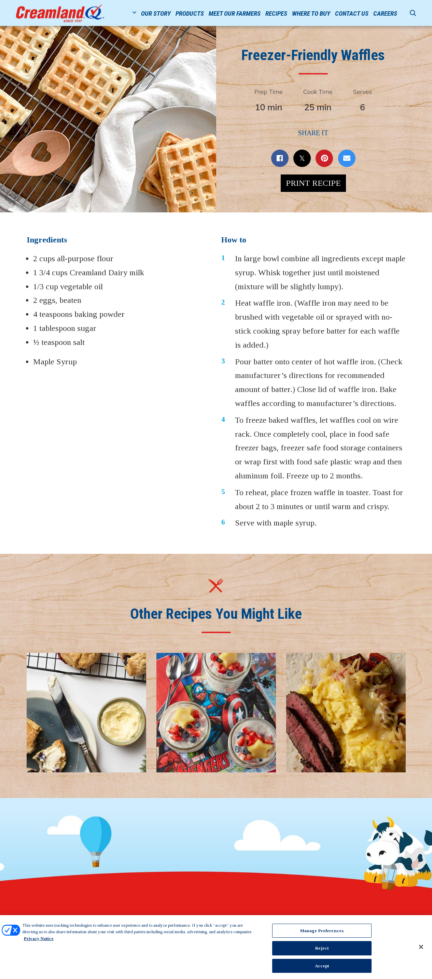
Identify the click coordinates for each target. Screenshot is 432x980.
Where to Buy (311, 13)
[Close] (421, 949)
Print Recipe (313, 183)
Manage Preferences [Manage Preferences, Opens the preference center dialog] (322, 933)
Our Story (156, 13)
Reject (322, 950)
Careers (385, 13)
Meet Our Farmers (235, 13)
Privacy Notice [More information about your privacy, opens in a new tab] (39, 941)
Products (190, 13)
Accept (322, 968)
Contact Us (352, 13)
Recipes (276, 13)
